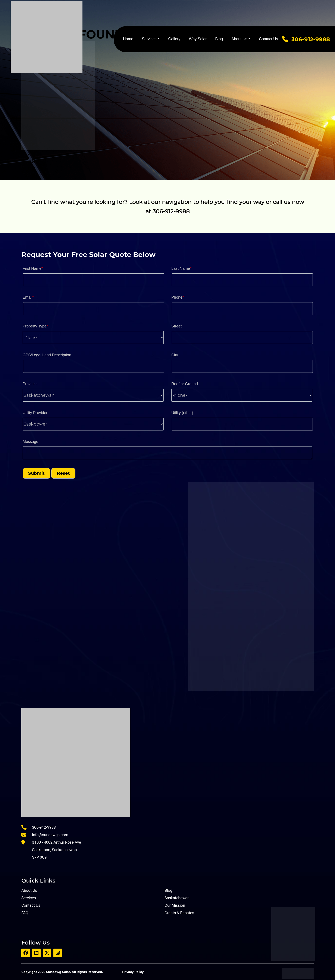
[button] (36, 473)
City (175, 355)
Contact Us (268, 39)
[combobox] (93, 337)
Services (149, 39)
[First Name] (94, 280)
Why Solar (198, 39)
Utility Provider (35, 413)
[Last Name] (242, 280)
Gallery (174, 39)
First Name (33, 268)
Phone (178, 297)
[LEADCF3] (167, 453)
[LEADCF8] (94, 366)
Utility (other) (182, 413)
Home (128, 39)
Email (28, 297)
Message (30, 442)
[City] (242, 366)
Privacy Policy (133, 972)
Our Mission (175, 905)
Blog (219, 39)
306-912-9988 (311, 39)
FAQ (25, 913)
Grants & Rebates (179, 913)
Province (30, 384)
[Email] (94, 309)
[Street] (242, 337)
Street (176, 326)
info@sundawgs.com (50, 835)
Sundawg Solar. (59, 972)
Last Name (181, 268)
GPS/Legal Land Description (47, 355)
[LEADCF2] (242, 424)
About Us (239, 39)
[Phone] (242, 309)
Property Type (35, 326)
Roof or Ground (185, 384)
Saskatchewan (177, 898)
